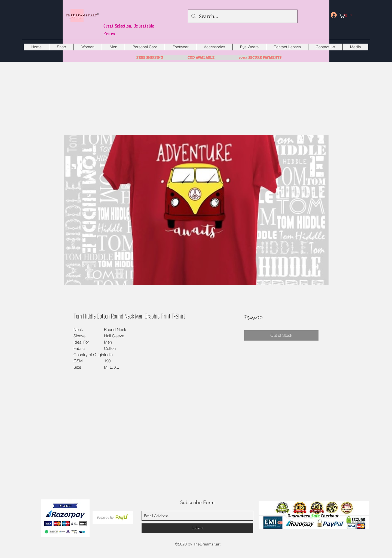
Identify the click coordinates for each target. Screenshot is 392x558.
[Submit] (197, 528)
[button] (342, 15)
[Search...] (242, 16)
